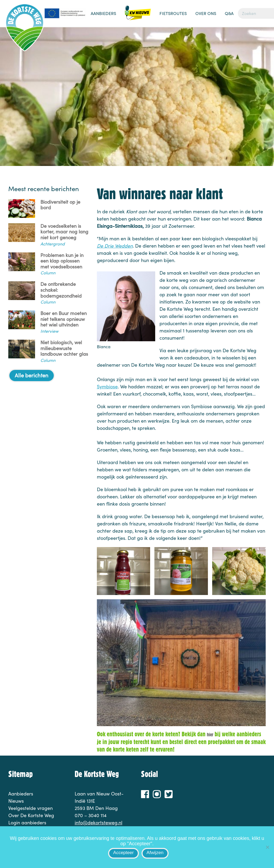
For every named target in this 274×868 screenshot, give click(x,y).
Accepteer (123, 853)
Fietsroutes (173, 13)
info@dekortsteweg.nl (98, 822)
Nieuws (138, 16)
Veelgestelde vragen (31, 808)
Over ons (206, 13)
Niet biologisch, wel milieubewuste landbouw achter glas (64, 348)
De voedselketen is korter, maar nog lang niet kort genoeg (64, 232)
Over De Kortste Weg (31, 815)
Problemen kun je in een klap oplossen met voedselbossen (62, 261)
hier (210, 735)
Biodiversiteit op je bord (60, 205)
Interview (49, 331)
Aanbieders (103, 13)
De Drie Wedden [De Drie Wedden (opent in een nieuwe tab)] (115, 246)
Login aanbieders (27, 822)
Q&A (229, 13)
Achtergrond (53, 244)
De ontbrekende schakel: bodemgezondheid (61, 290)
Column (48, 273)
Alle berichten (32, 375)
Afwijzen (155, 853)
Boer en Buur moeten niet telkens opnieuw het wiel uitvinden (64, 319)
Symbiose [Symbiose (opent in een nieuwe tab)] (107, 386)
